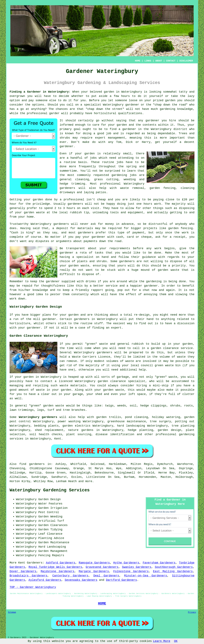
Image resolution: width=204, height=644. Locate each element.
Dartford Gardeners (121, 580)
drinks (91, 281)
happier (136, 286)
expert (116, 328)
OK (176, 641)
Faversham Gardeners (159, 563)
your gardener (29, 328)
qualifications (130, 113)
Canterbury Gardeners (70, 576)
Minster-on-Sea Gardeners (146, 576)
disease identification (115, 434)
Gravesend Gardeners (102, 567)
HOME (138, 61)
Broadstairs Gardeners (28, 576)
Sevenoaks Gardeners (81, 580)
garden (109, 92)
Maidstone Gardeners (57, 571)
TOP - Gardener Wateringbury (33, 587)
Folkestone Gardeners (131, 571)
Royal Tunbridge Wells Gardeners (55, 567)
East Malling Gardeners (173, 571)
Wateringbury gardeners (38, 417)
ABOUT (159, 61)
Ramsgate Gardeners (94, 563)
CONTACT (171, 61)
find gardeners (32, 464)
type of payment (131, 233)
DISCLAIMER (186, 61)
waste (40, 212)
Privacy (192, 612)
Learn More (162, 641)
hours (71, 208)
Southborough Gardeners (174, 567)
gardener (152, 121)
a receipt (178, 237)
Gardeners (35, 563)
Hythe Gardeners (126, 563)
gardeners (67, 188)
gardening (119, 175)
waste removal (132, 188)
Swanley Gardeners (137, 567)
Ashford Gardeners (61, 563)
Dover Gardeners (23, 571)
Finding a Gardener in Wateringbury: (40, 92)
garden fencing (181, 228)
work (13, 299)
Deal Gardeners (106, 576)
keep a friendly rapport (83, 290)
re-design (142, 315)
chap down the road (170, 105)
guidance (149, 257)
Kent (58, 439)
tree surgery (160, 421)
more (89, 481)
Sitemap (12, 612)
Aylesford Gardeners (45, 580)
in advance (125, 224)
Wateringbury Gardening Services (50, 490)
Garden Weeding (50, 517)
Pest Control (49, 512)
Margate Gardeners (94, 571)
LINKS (148, 61)
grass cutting (106, 179)
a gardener (127, 129)
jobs (93, 158)
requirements (120, 248)
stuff (98, 323)
